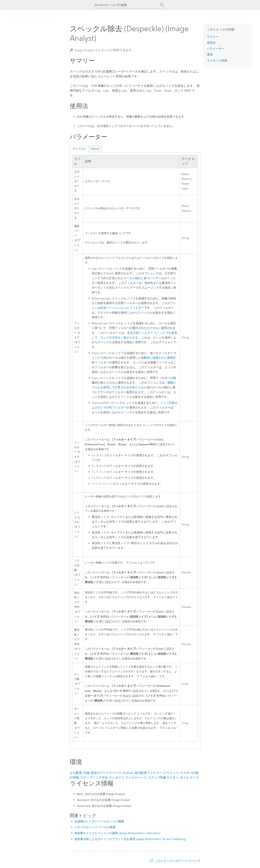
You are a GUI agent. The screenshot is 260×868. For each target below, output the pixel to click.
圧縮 (86, 773)
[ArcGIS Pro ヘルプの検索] (126, 5)
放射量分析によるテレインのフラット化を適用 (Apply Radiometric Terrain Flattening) (130, 839)
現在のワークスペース (106, 773)
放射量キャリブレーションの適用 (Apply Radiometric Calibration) (117, 833)
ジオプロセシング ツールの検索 (95, 827)
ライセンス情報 (217, 61)
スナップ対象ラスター (163, 777)
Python (95, 149)
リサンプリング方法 (94, 777)
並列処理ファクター (148, 773)
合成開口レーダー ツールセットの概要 (99, 821)
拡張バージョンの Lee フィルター (122, 308)
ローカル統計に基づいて (139, 278)
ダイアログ (79, 149)
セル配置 (76, 773)
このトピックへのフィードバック (177, 861)
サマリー (213, 37)
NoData (128, 773)
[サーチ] (162, 5)
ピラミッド (171, 773)
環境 (210, 55)
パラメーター (216, 49)
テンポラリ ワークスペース (128, 777)
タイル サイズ (189, 777)
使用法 (211, 43)
